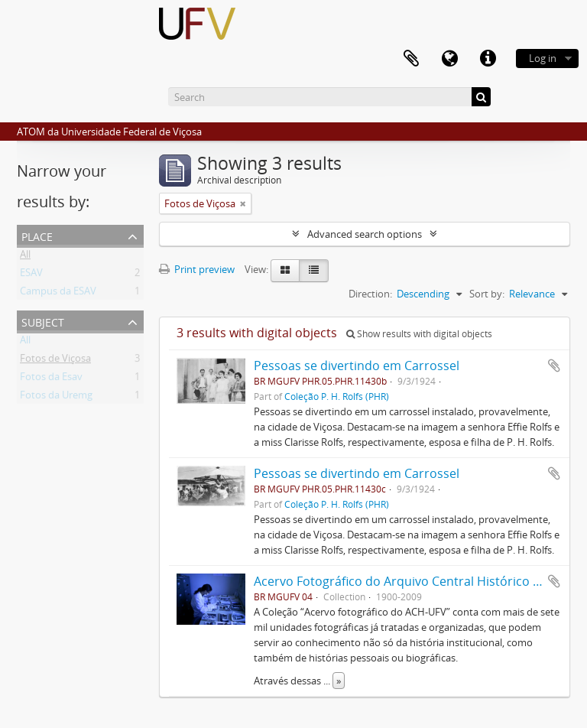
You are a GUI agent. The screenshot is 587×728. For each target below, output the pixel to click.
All (25, 257)
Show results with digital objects (419, 334)
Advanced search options (365, 234)
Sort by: (487, 294)
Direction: (370, 294)
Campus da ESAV (58, 294)
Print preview (197, 269)
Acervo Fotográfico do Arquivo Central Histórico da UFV (413, 581)
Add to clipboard (554, 366)
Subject (43, 321)
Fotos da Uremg (56, 398)
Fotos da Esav (51, 379)
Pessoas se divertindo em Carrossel (357, 366)
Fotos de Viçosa (55, 361)
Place (37, 235)
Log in (543, 58)
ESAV (31, 275)
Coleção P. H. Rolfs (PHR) (337, 396)
